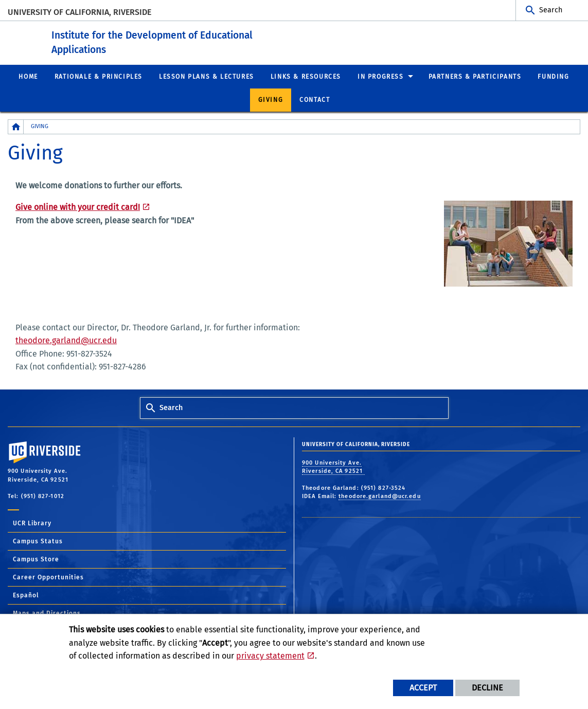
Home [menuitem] (28, 76)
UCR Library (32, 523)
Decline (487, 688)
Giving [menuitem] (271, 100)
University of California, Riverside (79, 12)
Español (26, 595)
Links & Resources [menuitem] (306, 76)
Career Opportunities (48, 577)
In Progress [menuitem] (381, 76)
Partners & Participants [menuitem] (475, 76)
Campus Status (38, 541)
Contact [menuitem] (315, 100)
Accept (423, 688)
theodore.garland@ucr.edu (66, 340)
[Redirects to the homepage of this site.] (16, 127)
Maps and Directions (47, 613)
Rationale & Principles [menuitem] (99, 76)
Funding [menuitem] (553, 76)
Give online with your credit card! (78, 207)
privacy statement (270, 656)
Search (551, 10)
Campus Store (36, 559)
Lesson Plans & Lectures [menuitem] (207, 76)
